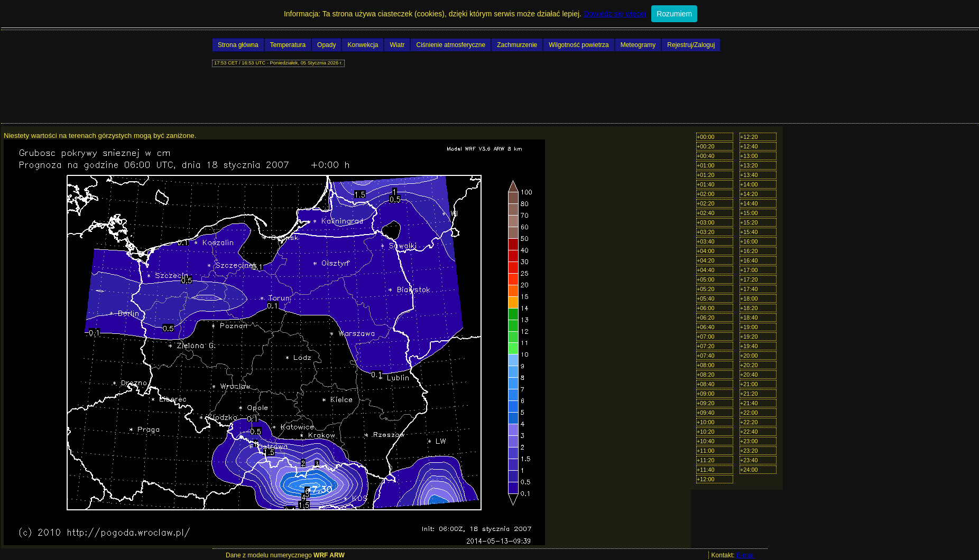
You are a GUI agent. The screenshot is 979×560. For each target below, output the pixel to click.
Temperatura (288, 45)
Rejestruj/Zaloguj (691, 45)
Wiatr (397, 45)
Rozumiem (674, 14)
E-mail (745, 555)
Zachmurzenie (517, 45)
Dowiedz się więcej (615, 14)
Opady (326, 45)
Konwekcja (363, 45)
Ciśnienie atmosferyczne (451, 45)
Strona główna (238, 45)
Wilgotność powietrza (579, 45)
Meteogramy (638, 45)
